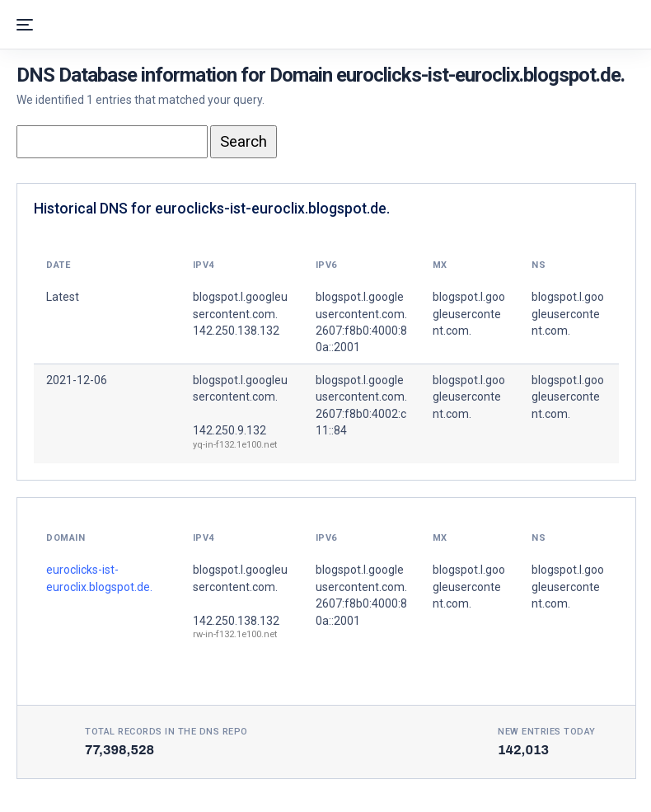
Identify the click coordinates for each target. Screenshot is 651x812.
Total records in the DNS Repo (166, 732)
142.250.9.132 (229, 430)
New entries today (547, 732)
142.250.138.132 (236, 621)
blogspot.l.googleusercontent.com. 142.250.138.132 (240, 314)
